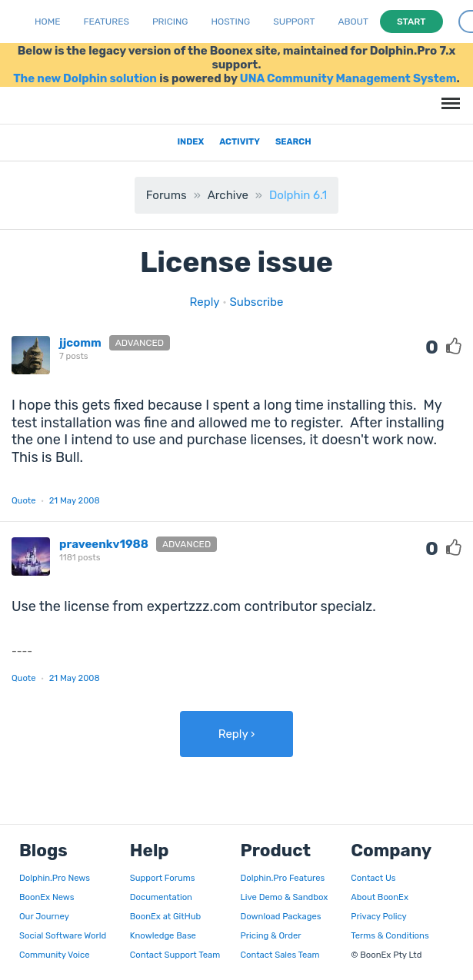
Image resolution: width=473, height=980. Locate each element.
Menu (448, 96)
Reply (205, 302)
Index (190, 141)
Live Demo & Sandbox (285, 897)
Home (47, 22)
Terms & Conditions (390, 935)
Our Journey (44, 916)
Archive (228, 195)
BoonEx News (47, 897)
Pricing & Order (271, 935)
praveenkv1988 (104, 544)
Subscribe (257, 302)
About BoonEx (380, 897)
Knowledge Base (163, 935)
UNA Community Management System (348, 78)
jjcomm (80, 343)
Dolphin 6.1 (298, 195)
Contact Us (373, 878)
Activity (240, 141)
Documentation (161, 897)
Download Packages (281, 916)
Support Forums (163, 878)
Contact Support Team (175, 955)
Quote (24, 500)
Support (294, 22)
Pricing (170, 22)
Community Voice (54, 955)
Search (293, 141)
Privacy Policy (378, 916)
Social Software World (63, 935)
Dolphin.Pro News (55, 878)
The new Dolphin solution (85, 78)
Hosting (230, 22)
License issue (237, 262)
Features (106, 22)
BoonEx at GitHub (165, 916)
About (353, 22)
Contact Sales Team (280, 955)
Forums (167, 195)
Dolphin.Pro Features (283, 878)
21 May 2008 (75, 500)
